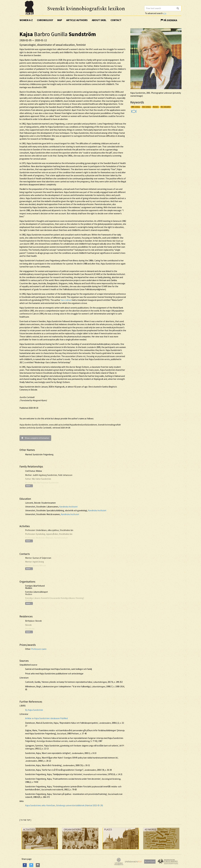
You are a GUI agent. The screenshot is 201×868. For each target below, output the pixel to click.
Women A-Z (26, 20)
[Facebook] (25, 865)
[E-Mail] (38, 865)
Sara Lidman (66, 300)
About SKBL (99, 20)
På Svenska (169, 20)
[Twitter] (31, 865)
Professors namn (39, 649)
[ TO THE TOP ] (25, 820)
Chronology (45, 20)
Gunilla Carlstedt (27, 397)
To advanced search (156, 13)
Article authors (77, 20)
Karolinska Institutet (68, 507)
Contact (116, 20)
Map (60, 20)
